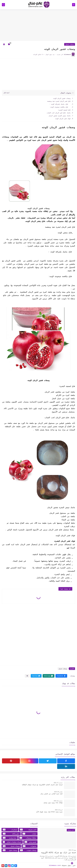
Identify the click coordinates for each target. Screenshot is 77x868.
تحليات (29, 834)
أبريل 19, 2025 (59, 810)
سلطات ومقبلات (28, 838)
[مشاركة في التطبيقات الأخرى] (27, 676)
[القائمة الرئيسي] (74, 5)
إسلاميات (10, 830)
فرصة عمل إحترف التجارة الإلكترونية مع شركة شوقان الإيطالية (42, 785)
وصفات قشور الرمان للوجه (62, 98)
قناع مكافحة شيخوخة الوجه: (60, 107)
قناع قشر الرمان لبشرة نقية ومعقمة (58, 101)
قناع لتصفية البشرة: (64, 110)
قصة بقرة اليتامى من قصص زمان (51, 794)
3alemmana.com (54, 865)
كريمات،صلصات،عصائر (12, 842)
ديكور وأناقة (11, 834)
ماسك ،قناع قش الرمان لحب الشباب (58, 113)
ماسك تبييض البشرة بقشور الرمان (59, 116)
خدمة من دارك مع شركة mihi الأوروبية (59, 852)
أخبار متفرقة (28, 830)
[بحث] (3, 5)
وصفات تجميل (70, 44)
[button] (61, 676)
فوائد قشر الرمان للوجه (62, 119)
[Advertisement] (38, 25)
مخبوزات (29, 846)
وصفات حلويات (28, 850)
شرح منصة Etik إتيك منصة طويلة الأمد (49, 812)
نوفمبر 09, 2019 (58, 792)
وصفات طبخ (10, 850)
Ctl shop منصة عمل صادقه (53, 803)
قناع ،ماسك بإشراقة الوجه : (60, 104)
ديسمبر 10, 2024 (58, 801)
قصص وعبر (30, 842)
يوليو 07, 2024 (72, 850)
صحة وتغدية (10, 838)
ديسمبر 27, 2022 (58, 783)
